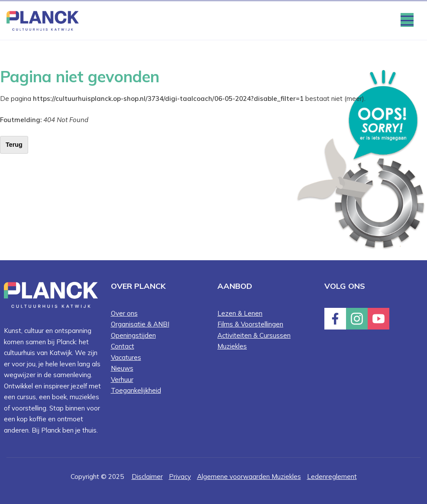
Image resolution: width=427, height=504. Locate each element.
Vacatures (126, 357)
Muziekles (232, 346)
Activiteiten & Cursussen (254, 335)
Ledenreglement (332, 477)
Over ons (124, 313)
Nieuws (122, 368)
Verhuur (122, 380)
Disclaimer (147, 477)
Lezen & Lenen (240, 313)
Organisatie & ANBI (140, 324)
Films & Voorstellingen (250, 324)
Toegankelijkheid (136, 390)
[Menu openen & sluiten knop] (407, 20)
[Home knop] (43, 20)
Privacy (180, 477)
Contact (123, 346)
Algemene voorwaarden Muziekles (249, 477)
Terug (14, 145)
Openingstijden (133, 335)
